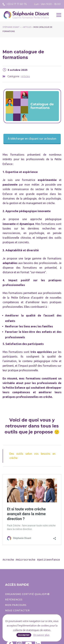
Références (14, 600)
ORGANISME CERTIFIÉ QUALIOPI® (27, 594)
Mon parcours (16, 605)
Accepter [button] (24, 635)
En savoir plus (41, 635)
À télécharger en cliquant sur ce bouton (32, 139)
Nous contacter (17, 610)
